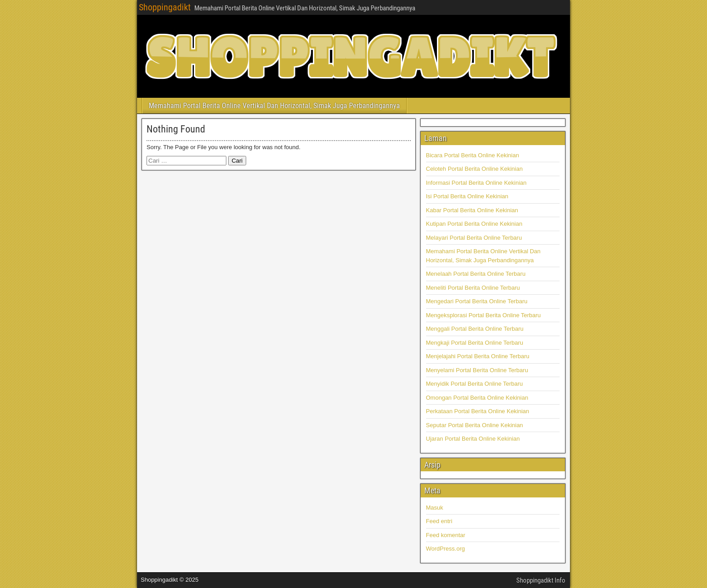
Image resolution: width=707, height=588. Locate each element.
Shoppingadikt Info (541, 580)
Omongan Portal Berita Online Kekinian (477, 398)
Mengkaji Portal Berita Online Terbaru (475, 343)
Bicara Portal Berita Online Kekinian (473, 155)
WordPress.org (445, 549)
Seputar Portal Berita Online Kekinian (475, 425)
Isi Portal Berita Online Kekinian (467, 196)
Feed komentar (446, 535)
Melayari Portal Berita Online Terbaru (474, 238)
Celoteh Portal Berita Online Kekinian (475, 169)
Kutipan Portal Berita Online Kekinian (474, 224)
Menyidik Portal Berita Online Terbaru (475, 384)
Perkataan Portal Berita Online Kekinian (478, 411)
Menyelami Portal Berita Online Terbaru (477, 370)
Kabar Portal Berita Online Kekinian (472, 210)
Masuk (435, 508)
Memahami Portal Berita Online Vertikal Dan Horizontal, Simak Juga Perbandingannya (274, 106)
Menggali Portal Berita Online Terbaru (475, 329)
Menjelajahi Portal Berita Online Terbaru (478, 356)
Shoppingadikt (165, 7)
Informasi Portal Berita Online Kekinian (476, 183)
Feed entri (439, 521)
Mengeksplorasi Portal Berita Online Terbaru (484, 315)
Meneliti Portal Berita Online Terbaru (473, 288)
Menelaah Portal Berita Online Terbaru (476, 274)
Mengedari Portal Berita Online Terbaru (477, 301)
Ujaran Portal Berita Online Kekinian (473, 439)
